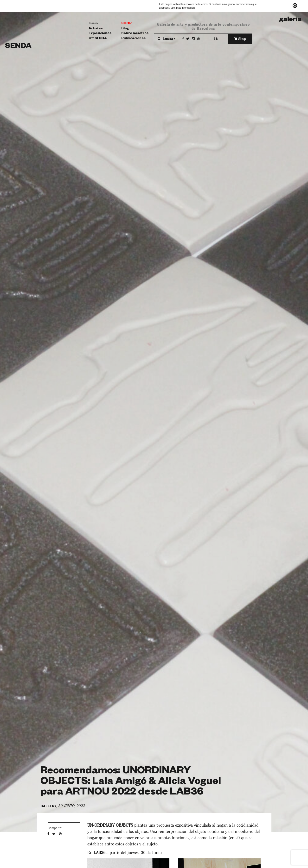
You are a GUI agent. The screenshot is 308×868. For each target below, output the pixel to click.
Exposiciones (100, 34)
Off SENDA (98, 39)
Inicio (93, 24)
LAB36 (99, 853)
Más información (185, 8)
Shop (126, 24)
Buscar (166, 39)
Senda (18, 47)
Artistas (96, 29)
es (216, 39)
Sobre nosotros (135, 34)
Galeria (290, 20)
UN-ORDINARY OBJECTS (110, 825)
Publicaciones (133, 39)
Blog (125, 29)
